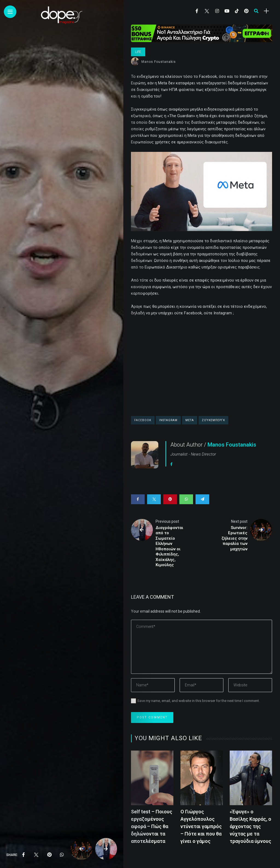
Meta (190, 420)
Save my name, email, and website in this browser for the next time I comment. (199, 701)
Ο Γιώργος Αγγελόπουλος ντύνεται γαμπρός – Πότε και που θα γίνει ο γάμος (201, 826)
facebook (143, 420)
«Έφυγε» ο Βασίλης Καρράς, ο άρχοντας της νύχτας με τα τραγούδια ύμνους (250, 826)
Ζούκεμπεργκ (213, 420)
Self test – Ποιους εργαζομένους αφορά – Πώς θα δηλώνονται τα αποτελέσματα (152, 826)
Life (138, 52)
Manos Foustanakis (159, 62)
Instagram (168, 420)
